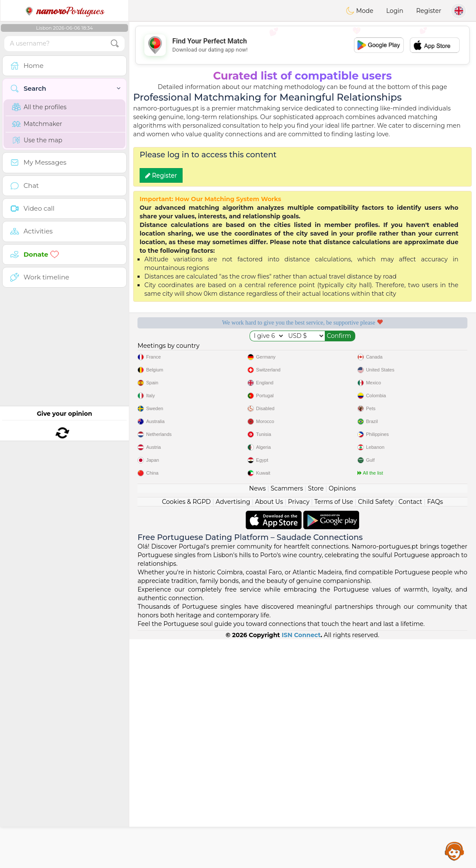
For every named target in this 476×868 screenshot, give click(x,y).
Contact (410, 730)
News (258, 717)
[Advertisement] (302, 45)
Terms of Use (334, 730)
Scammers (287, 717)
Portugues (64, 11)
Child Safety (376, 730)
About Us (269, 730)
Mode (360, 11)
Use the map (37, 140)
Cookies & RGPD (186, 730)
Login (395, 11)
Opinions (342, 717)
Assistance (455, 851)
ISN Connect (301, 864)
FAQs (435, 730)
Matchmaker (37, 124)
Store (316, 717)
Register (429, 11)
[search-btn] (115, 44)
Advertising (233, 730)
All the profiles (39, 107)
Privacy (299, 730)
